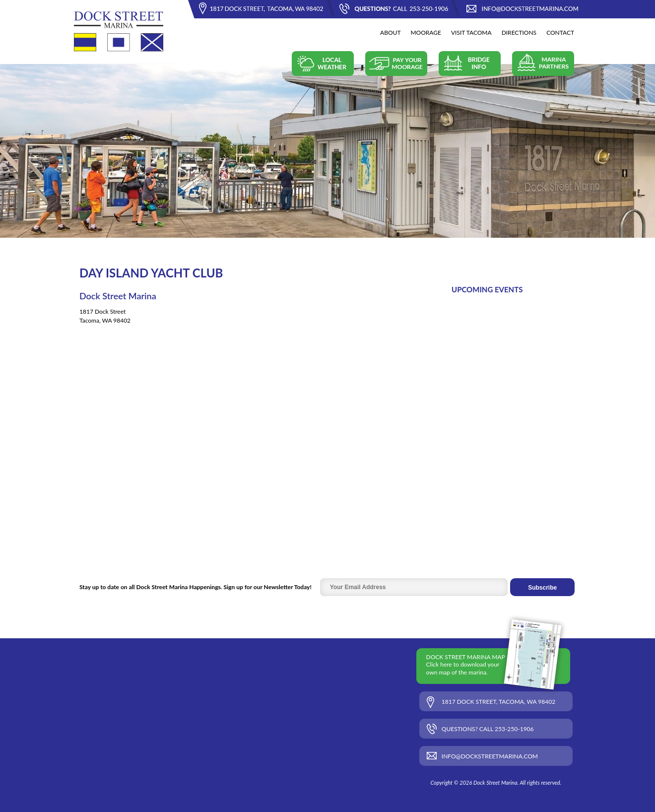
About (390, 33)
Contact (560, 33)
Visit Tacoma (471, 33)
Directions (519, 33)
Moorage (426, 33)
